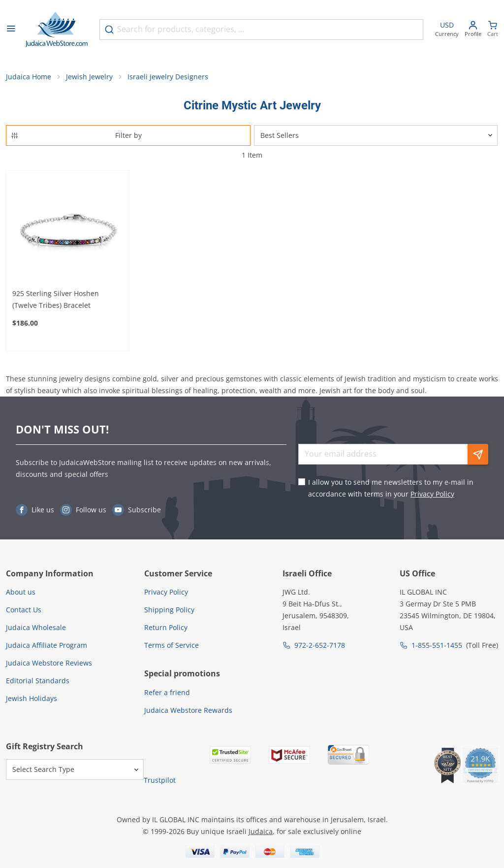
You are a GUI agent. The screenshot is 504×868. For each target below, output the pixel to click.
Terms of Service (172, 645)
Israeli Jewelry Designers (168, 77)
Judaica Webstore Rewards (188, 710)
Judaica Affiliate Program (47, 645)
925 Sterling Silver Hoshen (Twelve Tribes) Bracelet (56, 299)
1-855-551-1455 (437, 645)
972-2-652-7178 (320, 645)
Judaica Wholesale (36, 627)
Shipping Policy (169, 610)
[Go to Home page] (57, 30)
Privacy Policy (432, 494)
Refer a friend (167, 692)
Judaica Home (29, 77)
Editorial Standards (38, 681)
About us (21, 592)
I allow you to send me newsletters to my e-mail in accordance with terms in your (391, 488)
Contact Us (24, 610)
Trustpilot (160, 780)
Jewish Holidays (31, 698)
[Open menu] (11, 30)
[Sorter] (376, 135)
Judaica (261, 831)
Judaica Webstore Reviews (49, 663)
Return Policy (166, 627)
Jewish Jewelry (89, 77)
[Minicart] (493, 30)
